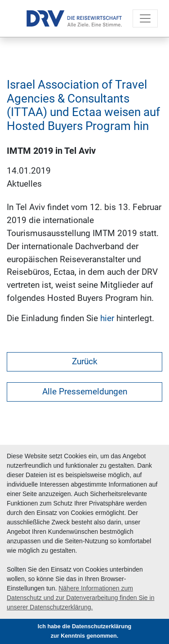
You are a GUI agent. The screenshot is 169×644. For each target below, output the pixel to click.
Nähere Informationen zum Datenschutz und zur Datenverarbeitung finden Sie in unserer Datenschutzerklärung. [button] (80, 598)
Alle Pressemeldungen (85, 391)
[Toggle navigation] (145, 18)
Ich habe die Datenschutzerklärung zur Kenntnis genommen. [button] (85, 631)
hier (107, 318)
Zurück (85, 361)
